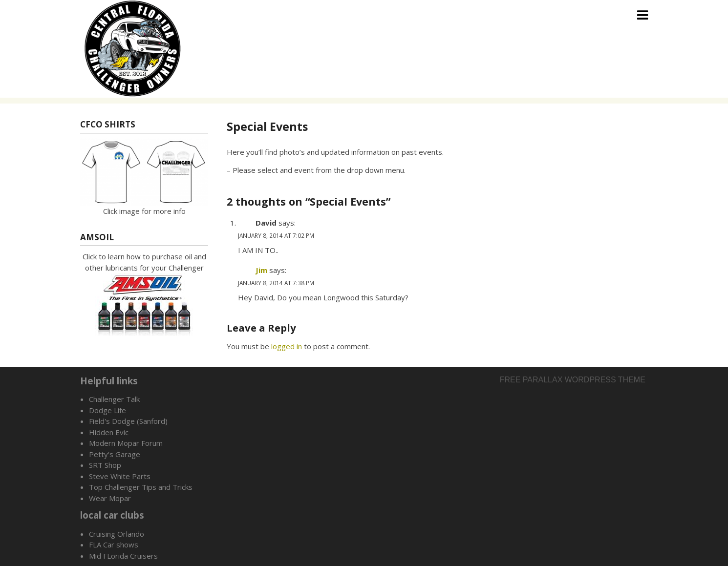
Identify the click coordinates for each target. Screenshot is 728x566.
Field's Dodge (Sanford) (128, 421)
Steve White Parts (120, 476)
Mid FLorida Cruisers (123, 556)
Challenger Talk (114, 399)
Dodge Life (107, 410)
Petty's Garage (115, 454)
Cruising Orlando (117, 534)
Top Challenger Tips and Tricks (141, 487)
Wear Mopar (110, 498)
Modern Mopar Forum (126, 443)
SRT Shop (105, 465)
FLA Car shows (114, 545)
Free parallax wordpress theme (573, 380)
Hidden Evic (109, 432)
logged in (287, 346)
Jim (261, 270)
